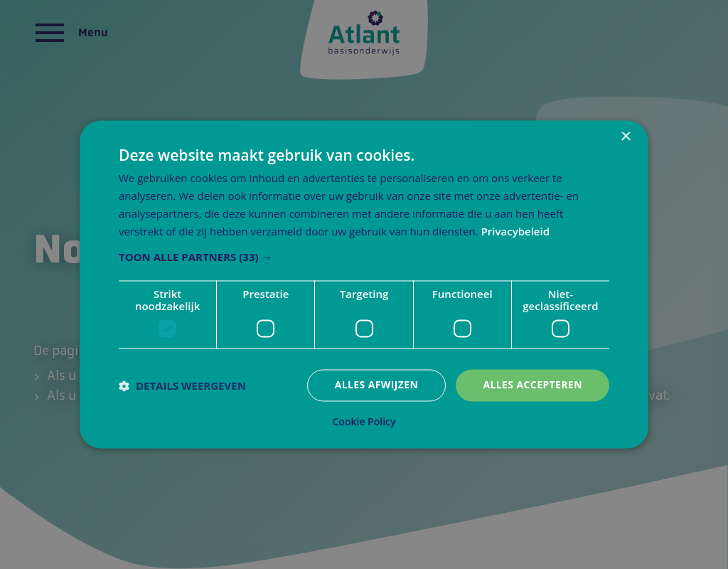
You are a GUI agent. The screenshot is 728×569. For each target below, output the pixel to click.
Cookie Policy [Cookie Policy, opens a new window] (364, 422)
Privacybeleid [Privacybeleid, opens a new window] (515, 231)
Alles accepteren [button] (532, 385)
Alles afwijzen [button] (377, 385)
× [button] (625, 137)
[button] (364, 257)
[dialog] (364, 284)
